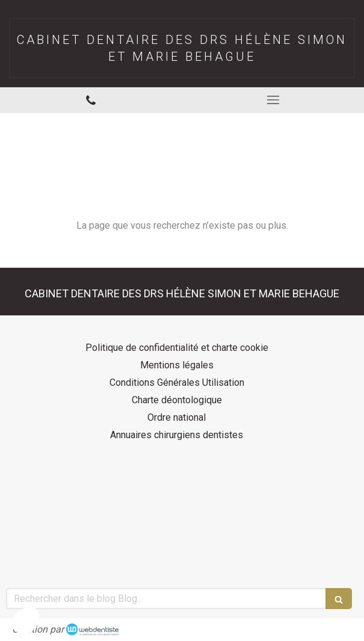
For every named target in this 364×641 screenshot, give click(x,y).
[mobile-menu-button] (273, 100)
